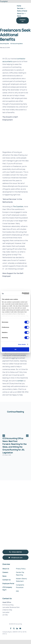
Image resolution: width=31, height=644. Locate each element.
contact (20, 381)
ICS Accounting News (16, 44)
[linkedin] (17, 628)
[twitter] (14, 628)
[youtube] (20, 628)
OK (15, 349)
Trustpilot (4, 1)
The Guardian (18, 206)
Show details (22, 344)
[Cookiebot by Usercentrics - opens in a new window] (22, 293)
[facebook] (11, 628)
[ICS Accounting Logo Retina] (9, 9)
